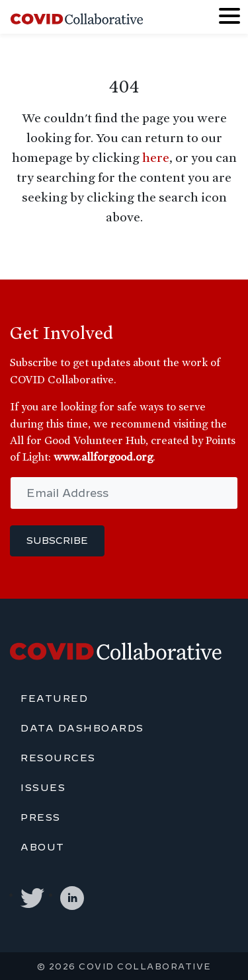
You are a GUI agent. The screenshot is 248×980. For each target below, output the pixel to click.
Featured (54, 698)
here (156, 157)
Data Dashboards (82, 728)
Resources (58, 758)
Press (41, 817)
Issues (43, 788)
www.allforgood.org (103, 457)
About (43, 847)
